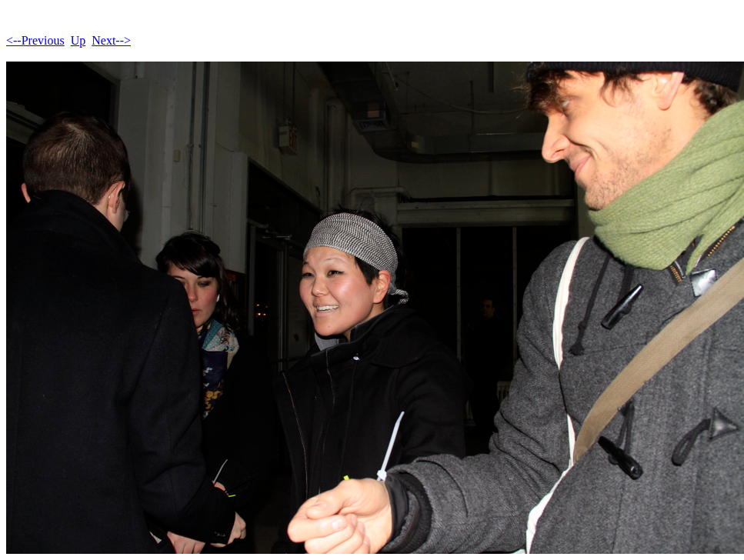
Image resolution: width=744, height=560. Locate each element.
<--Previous (35, 40)
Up (78, 40)
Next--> (111, 40)
